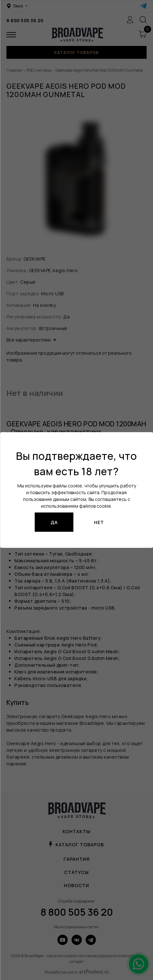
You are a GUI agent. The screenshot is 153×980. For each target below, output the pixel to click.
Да (54, 522)
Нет (99, 522)
